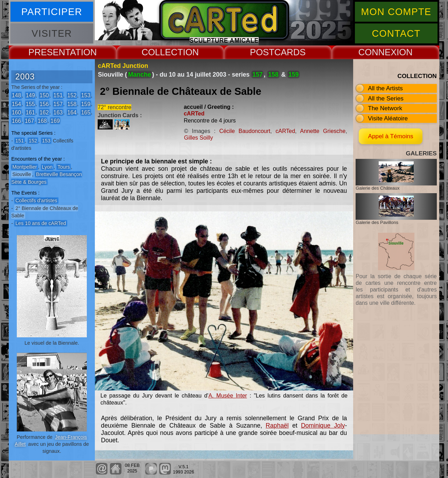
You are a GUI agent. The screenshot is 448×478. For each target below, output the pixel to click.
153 (86, 95)
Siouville (22, 174)
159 (86, 104)
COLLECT (162, 52)
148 (16, 95)
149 (30, 95)
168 (42, 121)
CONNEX (378, 52)
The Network (385, 108)
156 (44, 104)
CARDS (290, 52)
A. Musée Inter (227, 396)
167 (29, 121)
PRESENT (49, 52)
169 (55, 121)
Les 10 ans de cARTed (41, 223)
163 (58, 112)
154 (16, 104)
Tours (64, 167)
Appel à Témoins (396, 136)
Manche (140, 75)
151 (58, 95)
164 (72, 112)
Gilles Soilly (199, 138)
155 (30, 104)
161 (30, 112)
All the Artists (385, 88)
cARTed (194, 114)
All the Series (386, 98)
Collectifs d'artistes (36, 201)
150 (44, 95)
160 (16, 112)
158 (72, 104)
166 (16, 121)
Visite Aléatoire (388, 118)
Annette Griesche (323, 131)
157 (58, 104)
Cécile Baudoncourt (245, 131)
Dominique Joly (323, 426)
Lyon (47, 167)
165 (86, 112)
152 (72, 95)
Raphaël (277, 426)
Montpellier (24, 167)
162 (44, 112)
